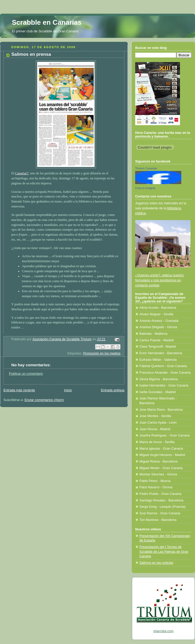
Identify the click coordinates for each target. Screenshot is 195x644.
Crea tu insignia (145, 188)
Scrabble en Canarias (47, 22)
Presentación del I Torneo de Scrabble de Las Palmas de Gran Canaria (164, 552)
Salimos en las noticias (156, 563)
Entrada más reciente (19, 390)
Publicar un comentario (26, 374)
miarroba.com (163, 631)
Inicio (68, 390)
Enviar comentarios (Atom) (44, 400)
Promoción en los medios (102, 353)
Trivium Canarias (146, 168)
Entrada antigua (113, 390)
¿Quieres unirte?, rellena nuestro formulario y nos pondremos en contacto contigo (159, 280)
